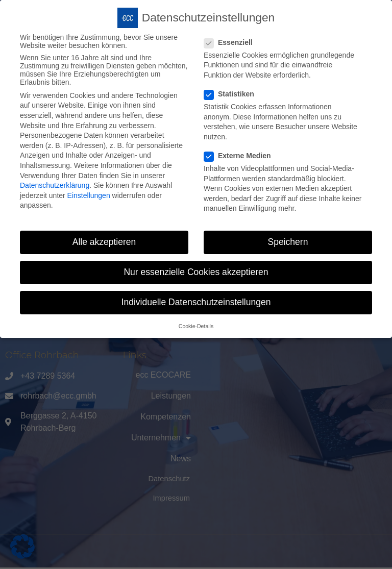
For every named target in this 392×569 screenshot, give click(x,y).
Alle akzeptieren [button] (104, 241)
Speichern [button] (288, 241)
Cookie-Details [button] (196, 326)
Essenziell (231, 42)
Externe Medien (240, 155)
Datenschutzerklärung (55, 185)
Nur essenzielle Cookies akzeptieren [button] (196, 271)
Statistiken (232, 93)
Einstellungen (89, 195)
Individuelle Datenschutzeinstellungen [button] (196, 302)
